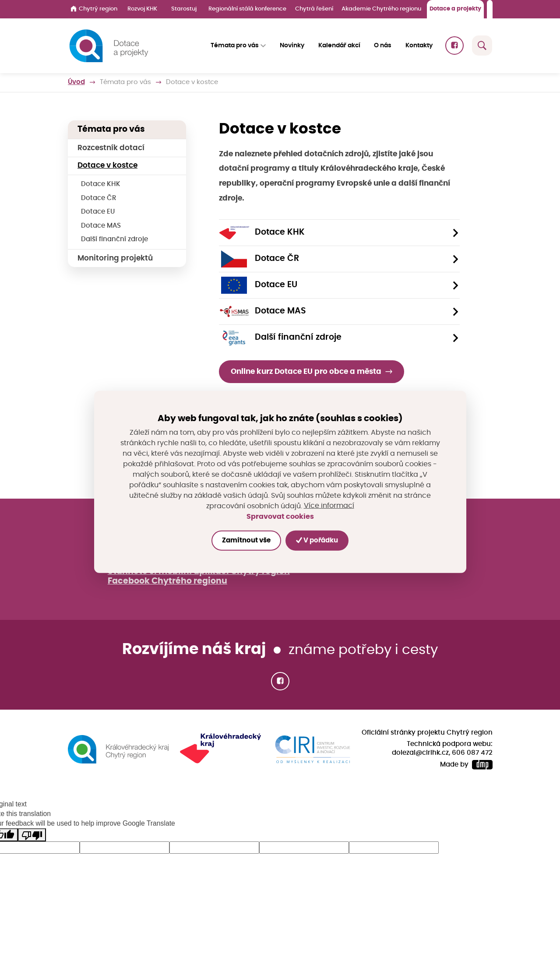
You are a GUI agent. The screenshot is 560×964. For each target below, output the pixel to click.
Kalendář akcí (339, 46)
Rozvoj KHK (142, 9)
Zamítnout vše (246, 540)
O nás (383, 46)
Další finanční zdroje (114, 239)
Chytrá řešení (314, 9)
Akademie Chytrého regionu (381, 9)
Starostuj (184, 9)
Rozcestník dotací (111, 148)
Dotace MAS (101, 226)
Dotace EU (98, 212)
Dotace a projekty (455, 9)
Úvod (76, 82)
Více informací (329, 506)
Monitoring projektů (115, 258)
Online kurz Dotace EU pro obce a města (306, 371)
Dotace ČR (99, 198)
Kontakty (419, 46)
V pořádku (317, 540)
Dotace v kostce (107, 165)
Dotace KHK (101, 184)
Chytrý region (94, 9)
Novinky (292, 46)
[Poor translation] (32, 835)
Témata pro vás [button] (235, 46)
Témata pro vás (125, 82)
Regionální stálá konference (247, 9)
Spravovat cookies (280, 516)
